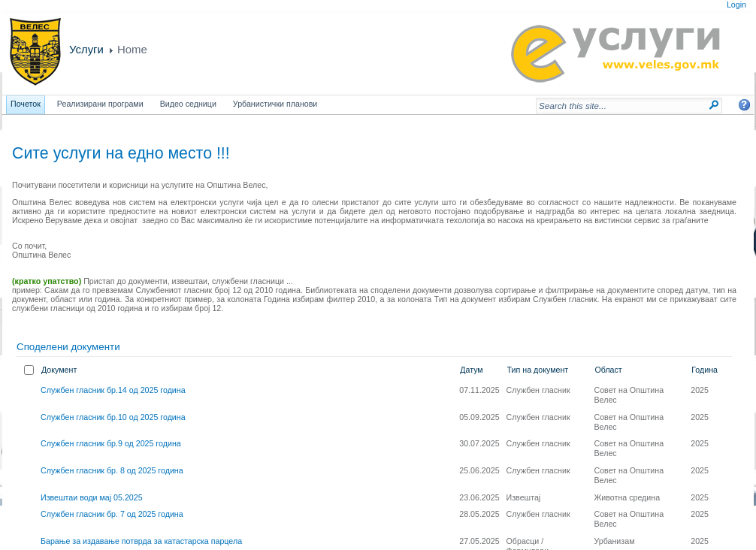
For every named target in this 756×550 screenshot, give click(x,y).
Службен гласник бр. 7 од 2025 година (112, 514)
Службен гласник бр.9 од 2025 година (111, 443)
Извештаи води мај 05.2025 (92, 497)
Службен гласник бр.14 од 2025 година (113, 390)
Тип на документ (538, 370)
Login (736, 5)
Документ (59, 370)
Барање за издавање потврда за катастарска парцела (141, 541)
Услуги (86, 49)
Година (705, 370)
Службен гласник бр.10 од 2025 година (113, 417)
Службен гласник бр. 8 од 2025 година (112, 470)
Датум (471, 370)
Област (608, 370)
